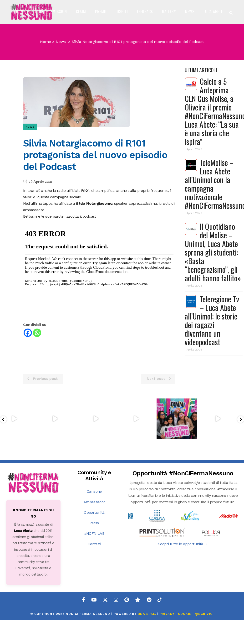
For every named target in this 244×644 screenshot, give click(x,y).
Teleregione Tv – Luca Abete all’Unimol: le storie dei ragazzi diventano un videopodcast (212, 356)
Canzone (94, 515)
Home (46, 77)
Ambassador (94, 526)
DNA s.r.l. (147, 638)
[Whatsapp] (37, 368)
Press (94, 547)
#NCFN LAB (94, 557)
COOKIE (185, 638)
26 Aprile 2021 (38, 217)
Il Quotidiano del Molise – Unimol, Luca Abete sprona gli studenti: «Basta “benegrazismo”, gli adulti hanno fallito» (213, 288)
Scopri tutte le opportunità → (183, 568)
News (61, 77)
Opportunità (94, 536)
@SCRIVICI (204, 638)
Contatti (94, 568)
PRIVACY (167, 638)
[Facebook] (28, 368)
